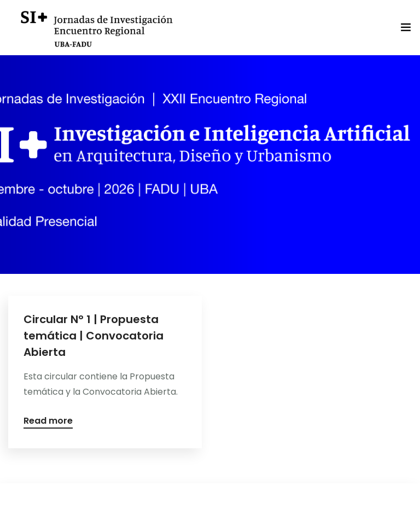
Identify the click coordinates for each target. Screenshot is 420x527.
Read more (48, 422)
